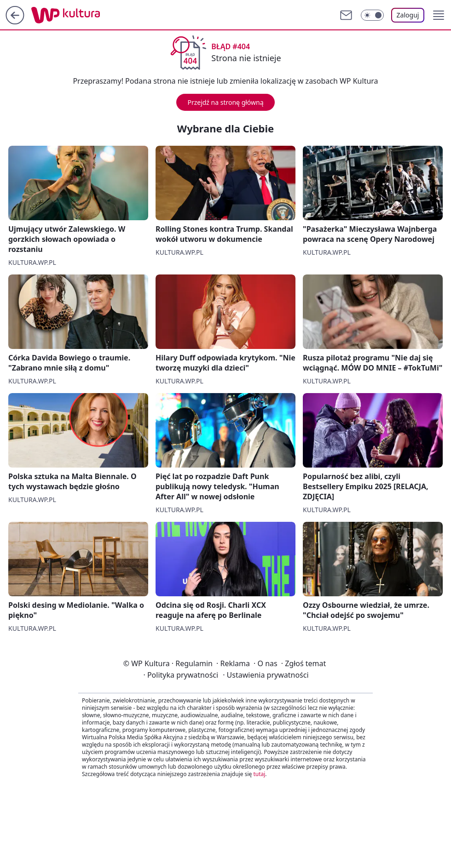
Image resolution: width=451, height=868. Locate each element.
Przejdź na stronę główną (225, 102)
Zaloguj (408, 15)
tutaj (259, 774)
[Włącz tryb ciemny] (372, 15)
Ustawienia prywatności (266, 675)
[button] (439, 15)
